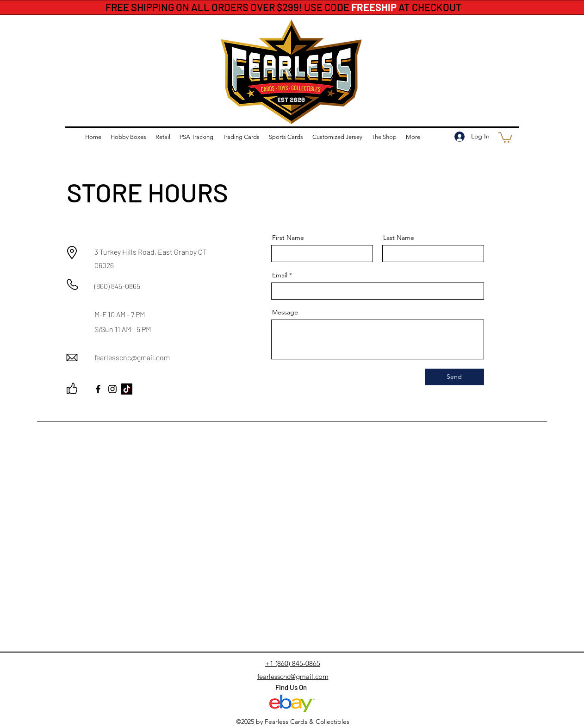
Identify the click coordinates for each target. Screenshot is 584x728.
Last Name (399, 238)
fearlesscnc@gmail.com (132, 357)
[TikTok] (127, 389)
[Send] (454, 377)
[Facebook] (98, 389)
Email (280, 275)
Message (285, 312)
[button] (505, 137)
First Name (288, 238)
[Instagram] (112, 389)
